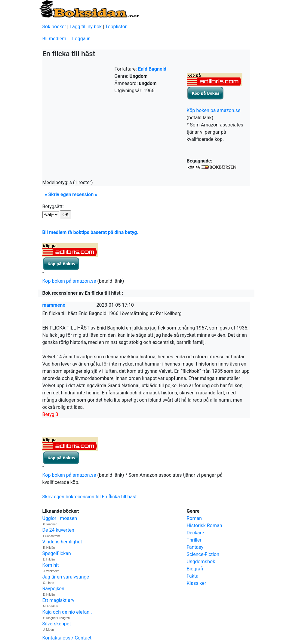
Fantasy (195, 547)
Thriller (194, 540)
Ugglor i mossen (60, 518)
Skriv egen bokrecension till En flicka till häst (90, 497)
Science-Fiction (203, 554)
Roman (194, 518)
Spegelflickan (57, 553)
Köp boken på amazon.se (214, 110)
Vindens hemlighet (62, 542)
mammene (54, 305)
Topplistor (116, 27)
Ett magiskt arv (58, 600)
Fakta (193, 576)
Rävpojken (53, 589)
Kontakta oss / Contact (67, 638)
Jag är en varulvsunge (66, 577)
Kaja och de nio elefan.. (67, 612)
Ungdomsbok (201, 562)
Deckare (195, 533)
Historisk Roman (204, 526)
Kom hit (51, 565)
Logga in (81, 39)
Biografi (195, 569)
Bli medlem (54, 39)
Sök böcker (54, 27)
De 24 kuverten (58, 530)
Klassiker (197, 583)
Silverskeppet (57, 624)
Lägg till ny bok (86, 27)
